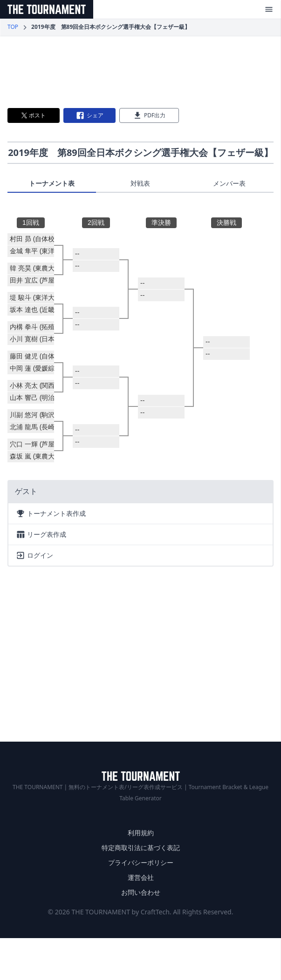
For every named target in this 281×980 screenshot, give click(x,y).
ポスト (34, 115)
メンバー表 (229, 183)
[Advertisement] (140, 72)
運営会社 (141, 877)
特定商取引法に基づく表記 (141, 848)
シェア (89, 115)
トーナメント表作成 (51, 514)
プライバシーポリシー (141, 862)
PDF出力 (149, 115)
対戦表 (140, 183)
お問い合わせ (141, 892)
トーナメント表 (52, 183)
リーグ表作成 (41, 534)
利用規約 (141, 833)
